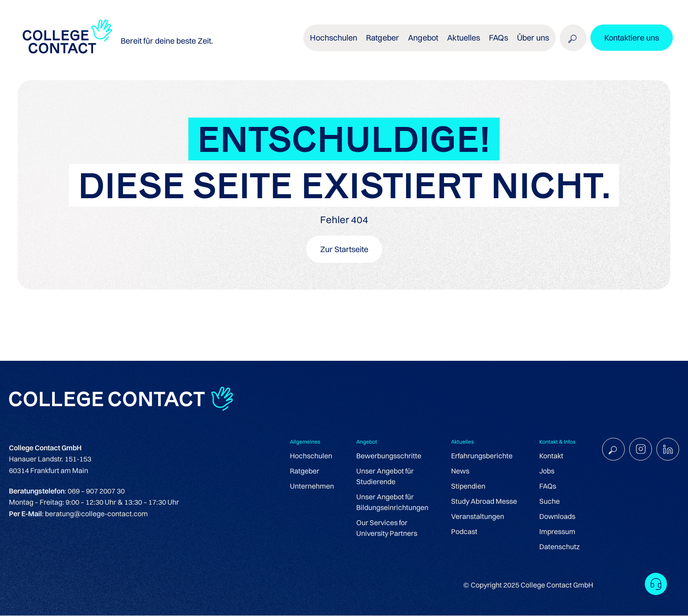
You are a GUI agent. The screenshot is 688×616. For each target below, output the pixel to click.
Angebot (423, 40)
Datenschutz (558, 547)
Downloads (556, 517)
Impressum (556, 532)
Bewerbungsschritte (387, 456)
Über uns (532, 40)
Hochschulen (334, 40)
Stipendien (467, 486)
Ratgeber (383, 40)
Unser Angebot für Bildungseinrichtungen (391, 502)
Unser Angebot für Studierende (384, 477)
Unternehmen (311, 486)
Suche (548, 502)
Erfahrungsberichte (480, 456)
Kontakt (550, 456)
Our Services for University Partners (385, 528)
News (459, 471)
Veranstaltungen (476, 517)
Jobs (546, 471)
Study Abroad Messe (483, 502)
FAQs (498, 40)
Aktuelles (463, 40)
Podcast (463, 532)
